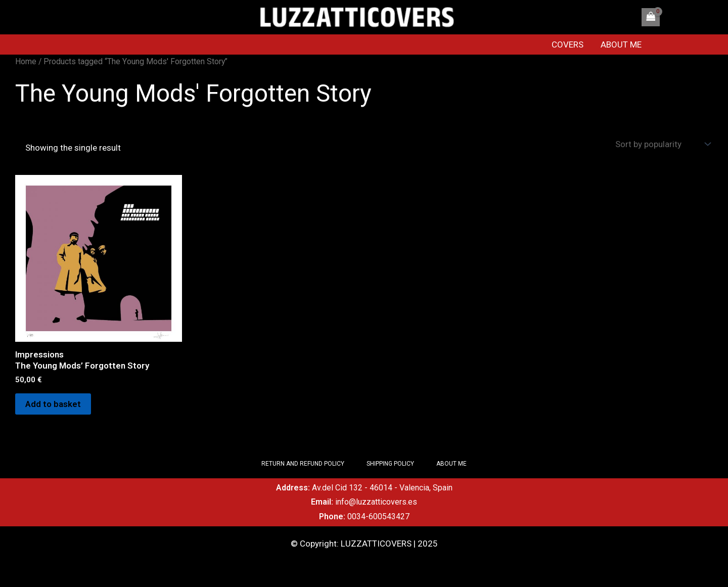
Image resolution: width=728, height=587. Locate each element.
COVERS (567, 44)
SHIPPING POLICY (390, 464)
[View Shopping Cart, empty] (651, 17)
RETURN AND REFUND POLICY (303, 464)
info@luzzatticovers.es (376, 502)
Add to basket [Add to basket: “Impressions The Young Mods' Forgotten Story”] (53, 404)
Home (26, 61)
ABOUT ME (621, 44)
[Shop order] (662, 144)
